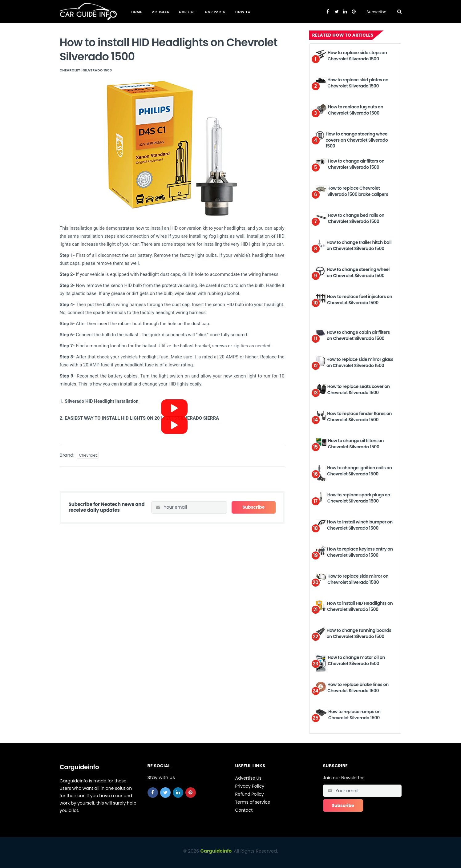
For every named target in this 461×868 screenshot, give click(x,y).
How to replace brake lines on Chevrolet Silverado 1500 (358, 688)
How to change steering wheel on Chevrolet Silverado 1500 (358, 273)
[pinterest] (191, 793)
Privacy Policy (250, 786)
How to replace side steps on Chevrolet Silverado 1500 (357, 56)
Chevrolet (70, 70)
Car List (187, 12)
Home (137, 12)
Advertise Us (249, 778)
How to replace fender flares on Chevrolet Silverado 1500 (359, 417)
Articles (160, 12)
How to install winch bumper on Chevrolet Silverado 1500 (360, 525)
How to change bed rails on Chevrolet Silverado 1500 (356, 218)
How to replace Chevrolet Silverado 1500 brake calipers (358, 191)
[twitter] (165, 793)
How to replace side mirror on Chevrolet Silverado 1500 (358, 579)
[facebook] (153, 793)
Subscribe (376, 12)
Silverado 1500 (97, 70)
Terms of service (253, 802)
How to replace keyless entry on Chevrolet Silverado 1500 (360, 552)
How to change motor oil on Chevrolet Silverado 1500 (356, 660)
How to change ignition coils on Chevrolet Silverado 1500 (360, 471)
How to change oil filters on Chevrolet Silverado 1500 (356, 444)
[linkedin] (178, 793)
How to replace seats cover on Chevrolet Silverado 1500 (359, 390)
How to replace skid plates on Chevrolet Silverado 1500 (358, 83)
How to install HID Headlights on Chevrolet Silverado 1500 (360, 606)
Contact (244, 810)
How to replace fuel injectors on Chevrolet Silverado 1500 (360, 300)
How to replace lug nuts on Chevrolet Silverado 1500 (356, 110)
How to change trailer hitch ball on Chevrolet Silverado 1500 (359, 245)
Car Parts (215, 12)
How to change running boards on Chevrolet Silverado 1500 (359, 633)
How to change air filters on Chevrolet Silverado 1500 (356, 164)
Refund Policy (250, 794)
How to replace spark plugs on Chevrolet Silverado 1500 (359, 498)
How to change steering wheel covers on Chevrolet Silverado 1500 (357, 140)
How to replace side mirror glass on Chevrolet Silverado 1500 (360, 362)
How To (243, 12)
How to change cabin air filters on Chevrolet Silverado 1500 (358, 335)
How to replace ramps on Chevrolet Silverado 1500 (354, 715)
